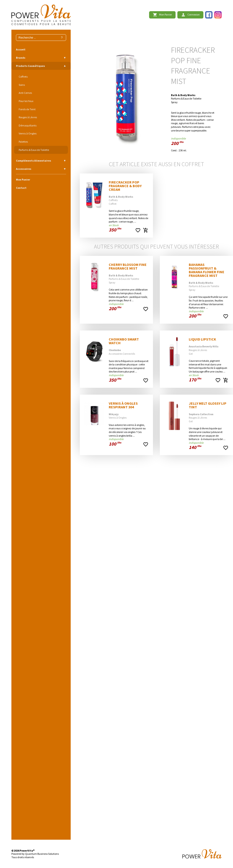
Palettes (23, 142)
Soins (22, 85)
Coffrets (23, 77)
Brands (21, 58)
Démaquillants (28, 125)
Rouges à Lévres (28, 117)
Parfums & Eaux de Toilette (34, 150)
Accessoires (24, 169)
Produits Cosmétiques (30, 66)
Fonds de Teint (27, 109)
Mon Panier (23, 180)
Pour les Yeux (26, 101)
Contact (21, 188)
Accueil (21, 49)
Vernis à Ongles (28, 133)
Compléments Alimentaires (34, 161)
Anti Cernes (25, 93)
